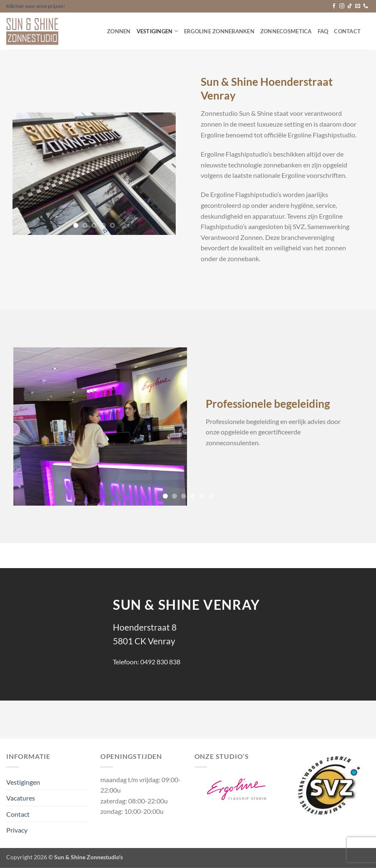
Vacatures (21, 798)
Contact (347, 31)
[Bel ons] (366, 6)
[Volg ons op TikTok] (350, 6)
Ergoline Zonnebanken (219, 31)
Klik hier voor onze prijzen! (36, 6)
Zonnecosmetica (286, 31)
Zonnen (119, 31)
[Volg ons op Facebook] (334, 6)
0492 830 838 (160, 662)
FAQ (323, 31)
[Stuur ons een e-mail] (358, 6)
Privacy (17, 830)
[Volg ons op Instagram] (342, 6)
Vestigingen (157, 31)
